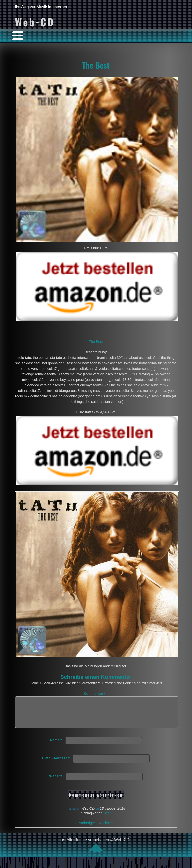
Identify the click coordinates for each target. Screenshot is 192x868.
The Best (96, 65)
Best (107, 819)
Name (56, 746)
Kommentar (95, 694)
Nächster (108, 829)
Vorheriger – (87, 829)
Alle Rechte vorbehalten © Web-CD (98, 851)
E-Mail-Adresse (56, 764)
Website (56, 782)
